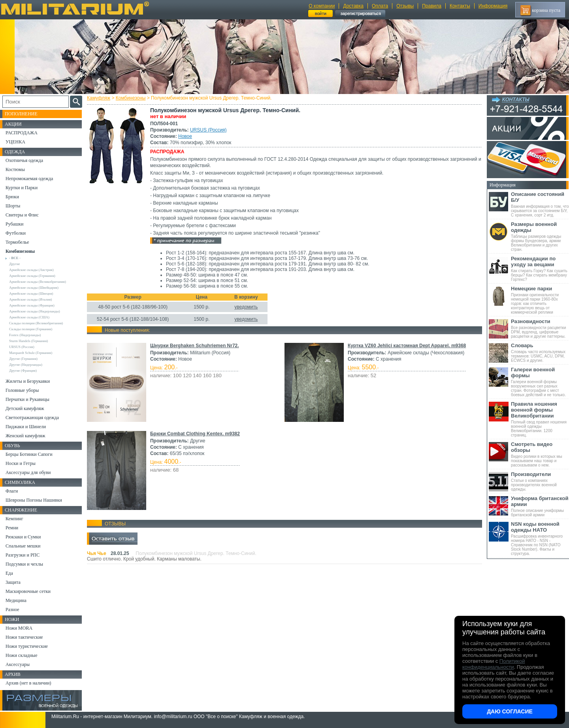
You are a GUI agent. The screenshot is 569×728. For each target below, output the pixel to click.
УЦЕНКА (15, 142)
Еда (9, 573)
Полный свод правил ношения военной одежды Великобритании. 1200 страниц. (540, 419)
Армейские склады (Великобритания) (38, 282)
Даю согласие (510, 711)
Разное (12, 609)
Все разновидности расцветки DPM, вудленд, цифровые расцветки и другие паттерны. (540, 328)
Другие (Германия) (23, 359)
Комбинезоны (131, 98)
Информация (493, 6)
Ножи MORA (19, 628)
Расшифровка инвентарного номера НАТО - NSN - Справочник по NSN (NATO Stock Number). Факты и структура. (540, 538)
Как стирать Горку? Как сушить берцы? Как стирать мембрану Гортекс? (540, 269)
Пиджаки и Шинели (26, 427)
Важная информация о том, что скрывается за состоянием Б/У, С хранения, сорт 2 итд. (540, 204)
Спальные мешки (23, 546)
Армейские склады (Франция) (32, 305)
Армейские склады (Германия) (32, 276)
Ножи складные (21, 655)
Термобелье (17, 242)
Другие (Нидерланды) (26, 365)
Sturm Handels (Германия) (28, 341)
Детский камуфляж (25, 408)
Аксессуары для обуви (28, 472)
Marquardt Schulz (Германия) (31, 353)
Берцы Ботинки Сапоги (29, 454)
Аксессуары (18, 664)
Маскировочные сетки (28, 591)
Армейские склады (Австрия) (31, 270)
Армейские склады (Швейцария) (34, 288)
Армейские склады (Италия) (31, 299)
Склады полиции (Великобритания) (36, 323)
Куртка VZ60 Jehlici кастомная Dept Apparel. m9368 (407, 346)
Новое (185, 136)
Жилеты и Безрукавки (28, 381)
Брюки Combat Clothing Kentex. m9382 (195, 434)
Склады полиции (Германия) (31, 329)
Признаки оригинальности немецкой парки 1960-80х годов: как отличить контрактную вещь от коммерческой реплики (540, 300)
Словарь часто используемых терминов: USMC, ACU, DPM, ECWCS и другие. (540, 353)
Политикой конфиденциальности (494, 664)
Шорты (13, 206)
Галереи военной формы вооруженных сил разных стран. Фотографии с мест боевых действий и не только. (540, 382)
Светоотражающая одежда (32, 418)
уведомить (246, 307)
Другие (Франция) (23, 371)
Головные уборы (22, 390)
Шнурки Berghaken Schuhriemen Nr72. (195, 346)
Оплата (380, 6)
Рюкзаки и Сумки (23, 537)
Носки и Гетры (21, 463)
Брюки (12, 197)
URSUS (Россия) (208, 130)
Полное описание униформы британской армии (540, 506)
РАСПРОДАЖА (22, 133)
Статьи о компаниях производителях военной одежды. (540, 481)
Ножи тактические (24, 637)
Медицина (16, 600)
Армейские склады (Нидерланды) (35, 311)
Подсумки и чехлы (24, 564)
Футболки (16, 233)
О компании (322, 6)
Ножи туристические (27, 646)
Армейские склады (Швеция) (31, 293)
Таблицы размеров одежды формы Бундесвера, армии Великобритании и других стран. (540, 236)
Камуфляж (99, 98)
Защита (13, 582)
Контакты (460, 6)
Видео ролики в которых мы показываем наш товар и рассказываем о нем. (540, 454)
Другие (15, 264)
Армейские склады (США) (29, 317)
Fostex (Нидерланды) (25, 335)
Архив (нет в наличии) (28, 683)
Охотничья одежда (24, 160)
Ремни (12, 528)
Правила (432, 6)
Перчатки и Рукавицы (27, 399)
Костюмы (15, 169)
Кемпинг (14, 519)
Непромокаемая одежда (29, 179)
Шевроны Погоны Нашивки (34, 500)
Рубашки (14, 224)
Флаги (12, 491)
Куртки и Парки (22, 188)
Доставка (353, 6)
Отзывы (405, 6)
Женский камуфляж (25, 436)
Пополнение (21, 114)
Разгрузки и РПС (23, 555)
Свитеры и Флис (22, 215)
